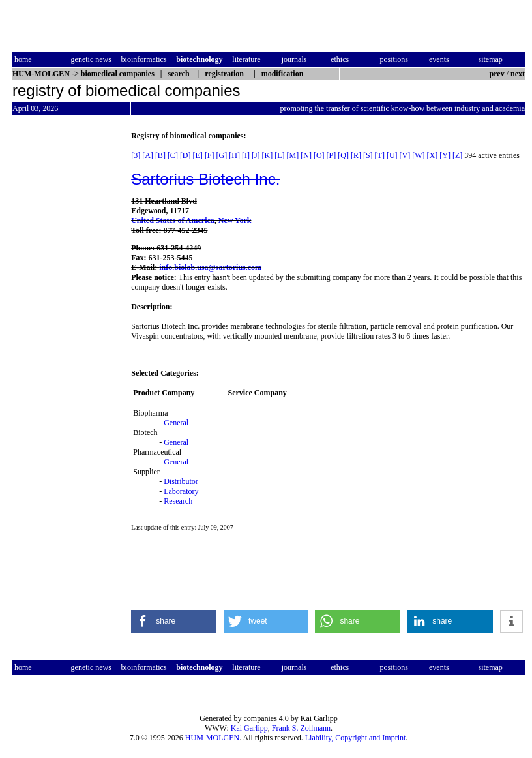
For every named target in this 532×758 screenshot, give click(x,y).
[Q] (343, 155)
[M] (293, 155)
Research (178, 501)
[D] (185, 155)
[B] (160, 155)
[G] (222, 155)
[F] (210, 155)
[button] (174, 621)
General (176, 423)
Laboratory (181, 491)
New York (235, 220)
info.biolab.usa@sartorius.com (210, 267)
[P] (332, 155)
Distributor (181, 481)
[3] (136, 155)
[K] (268, 155)
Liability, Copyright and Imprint (356, 738)
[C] (173, 155)
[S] (368, 155)
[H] (234, 155)
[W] (418, 155)
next (518, 74)
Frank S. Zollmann (301, 728)
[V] (405, 155)
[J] (256, 155)
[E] (198, 155)
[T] (380, 155)
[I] (246, 155)
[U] (392, 155)
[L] (279, 155)
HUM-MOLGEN (212, 738)
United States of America (173, 220)
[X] (433, 155)
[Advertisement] (66, 327)
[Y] (445, 155)
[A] (148, 155)
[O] (319, 155)
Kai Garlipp (249, 728)
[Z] (457, 155)
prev (497, 74)
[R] (356, 155)
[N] (306, 155)
